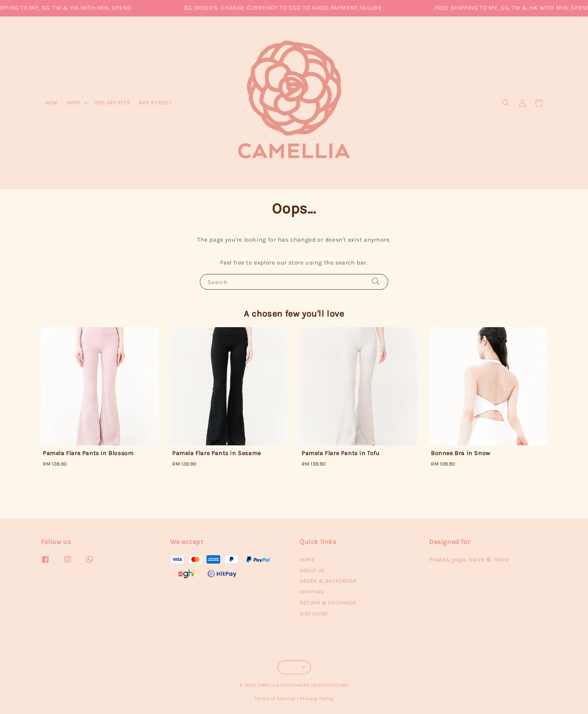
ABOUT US (312, 570)
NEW (52, 103)
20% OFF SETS (112, 103)
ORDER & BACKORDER (328, 581)
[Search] (376, 282)
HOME (307, 560)
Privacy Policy (317, 698)
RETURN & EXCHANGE (328, 603)
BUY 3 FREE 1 (155, 103)
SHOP (73, 103)
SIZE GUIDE (314, 614)
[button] (506, 103)
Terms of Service (275, 698)
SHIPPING (312, 592)
